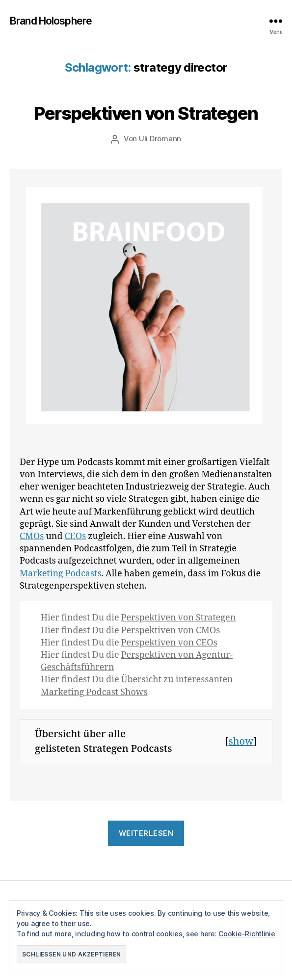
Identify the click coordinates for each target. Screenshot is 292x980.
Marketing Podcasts (61, 574)
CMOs (32, 536)
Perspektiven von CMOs (171, 631)
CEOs (76, 536)
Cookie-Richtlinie (247, 934)
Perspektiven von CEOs (169, 643)
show (241, 741)
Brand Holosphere (51, 21)
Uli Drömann (160, 139)
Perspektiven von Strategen (146, 113)
